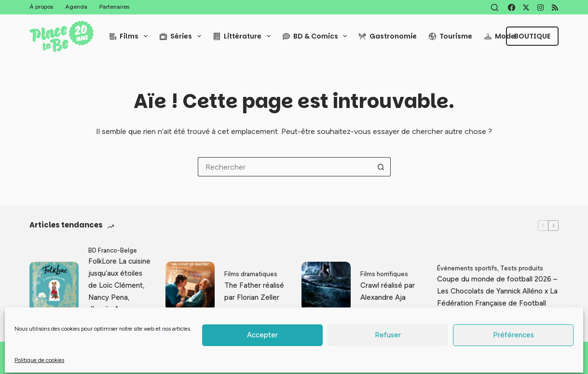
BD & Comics (317, 36)
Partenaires (114, 7)
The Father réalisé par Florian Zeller (254, 291)
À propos (41, 7)
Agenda (76, 7)
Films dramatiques (251, 274)
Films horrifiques (384, 274)
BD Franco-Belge (113, 250)
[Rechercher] (495, 7)
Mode (500, 36)
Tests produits (522, 268)
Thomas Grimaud (155, 357)
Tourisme (451, 36)
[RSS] (555, 7)
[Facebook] (512, 7)
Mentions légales (381, 357)
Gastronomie (388, 36)
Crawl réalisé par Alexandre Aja (388, 291)
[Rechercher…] (285, 167)
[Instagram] (540, 7)
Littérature (244, 36)
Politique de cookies (531, 357)
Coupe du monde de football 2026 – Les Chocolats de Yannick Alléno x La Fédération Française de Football (497, 291)
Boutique (532, 36)
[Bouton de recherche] (381, 167)
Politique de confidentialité (454, 357)
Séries (182, 36)
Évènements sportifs (467, 268)
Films (130, 36)
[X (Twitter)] (526, 7)
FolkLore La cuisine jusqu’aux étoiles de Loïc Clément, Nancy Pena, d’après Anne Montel (119, 291)
